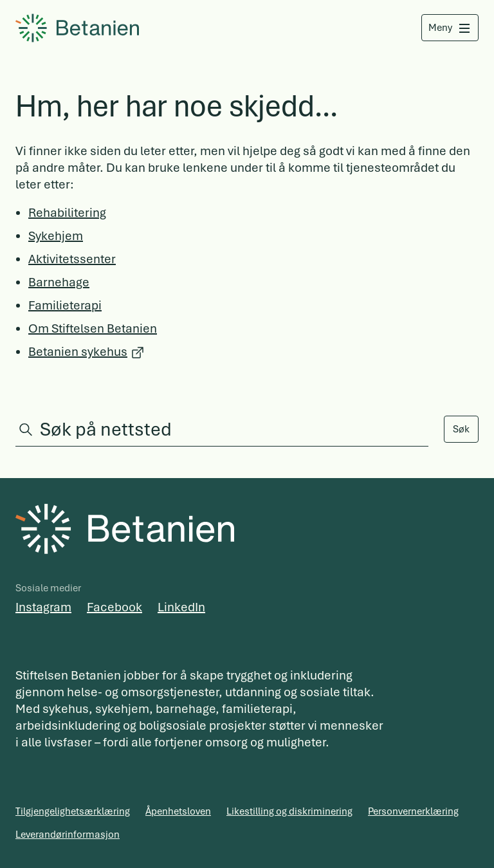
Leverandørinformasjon (68, 835)
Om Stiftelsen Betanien (93, 328)
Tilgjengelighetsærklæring (73, 811)
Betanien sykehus (78, 352)
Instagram (43, 607)
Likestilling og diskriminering (289, 811)
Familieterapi (65, 305)
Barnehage (59, 282)
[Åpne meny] (449, 28)
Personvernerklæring (413, 811)
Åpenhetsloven (178, 811)
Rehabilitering (67, 213)
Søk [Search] (461, 429)
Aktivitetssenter (72, 259)
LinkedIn (181, 607)
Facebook (114, 607)
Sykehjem (56, 236)
